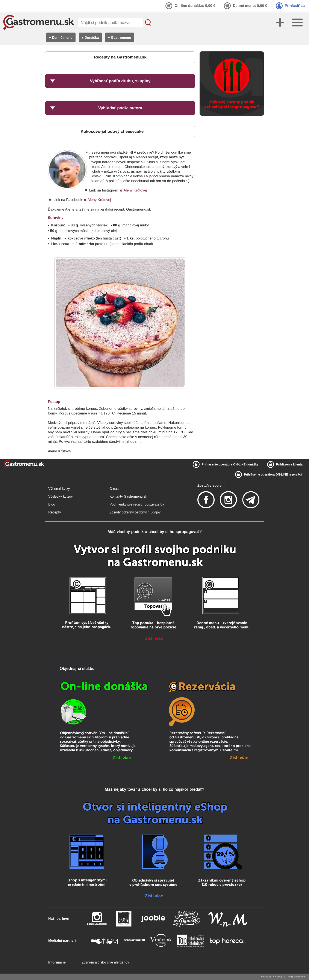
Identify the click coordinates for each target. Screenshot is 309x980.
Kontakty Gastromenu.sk (128, 496)
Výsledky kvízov (61, 496)
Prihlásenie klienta (289, 464)
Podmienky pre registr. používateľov (137, 504)
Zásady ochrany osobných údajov (135, 512)
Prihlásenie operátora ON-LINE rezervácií (273, 474)
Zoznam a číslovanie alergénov (105, 962)
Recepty (55, 512)
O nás (114, 489)
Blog (52, 504)
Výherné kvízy (59, 489)
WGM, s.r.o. (280, 977)
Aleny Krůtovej (135, 190)
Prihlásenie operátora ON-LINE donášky (230, 464)
